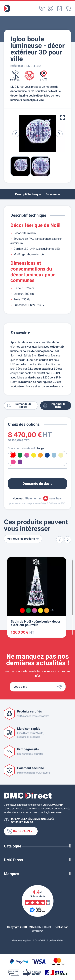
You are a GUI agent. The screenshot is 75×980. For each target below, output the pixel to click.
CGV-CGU (39, 940)
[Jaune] (34, 455)
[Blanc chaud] (61, 455)
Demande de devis (37, 484)
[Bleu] (47, 455)
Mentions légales (21, 940)
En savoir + (53, 194)
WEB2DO (38, 931)
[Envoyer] (61, 687)
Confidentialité (55, 940)
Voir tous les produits (23, 539)
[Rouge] (13, 455)
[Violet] (20, 462)
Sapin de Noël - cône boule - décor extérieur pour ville (36, 623)
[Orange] (40, 455)
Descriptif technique (28, 194)
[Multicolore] (27, 455)
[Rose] (13, 462)
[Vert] (20, 455)
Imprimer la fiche (54, 405)
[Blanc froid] (54, 455)
